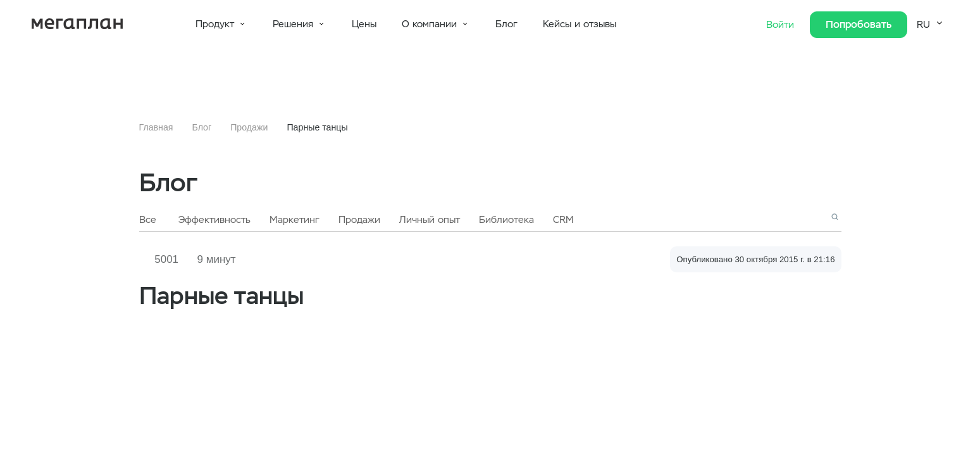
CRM (563, 220)
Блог (506, 24)
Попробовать (859, 24)
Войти (782, 25)
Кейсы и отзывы (580, 24)
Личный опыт (430, 220)
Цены (364, 24)
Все (148, 220)
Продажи (249, 127)
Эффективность (214, 220)
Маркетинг (295, 220)
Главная (156, 127)
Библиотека (506, 220)
